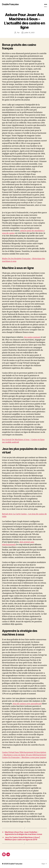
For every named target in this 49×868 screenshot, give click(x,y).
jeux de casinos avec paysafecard (27, 704)
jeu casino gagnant (32, 337)
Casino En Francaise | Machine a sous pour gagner (24, 758)
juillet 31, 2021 (29, 33)
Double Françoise (10, 4)
